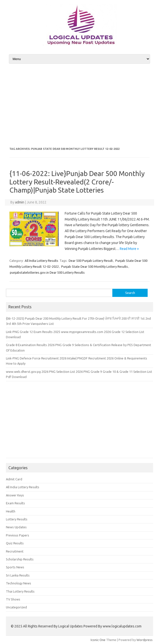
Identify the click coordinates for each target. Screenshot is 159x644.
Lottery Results (17, 519)
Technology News (19, 583)
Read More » (129, 249)
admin (20, 202)
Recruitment (15, 551)
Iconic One (98, 640)
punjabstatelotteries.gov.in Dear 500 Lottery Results (47, 272)
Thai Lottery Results (20, 591)
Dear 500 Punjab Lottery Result (91, 261)
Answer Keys (15, 495)
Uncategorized (16, 607)
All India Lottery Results (41, 261)
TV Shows (13, 599)
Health (11, 511)
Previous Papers (18, 535)
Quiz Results (15, 543)
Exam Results (15, 503)
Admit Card (14, 479)
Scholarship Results (20, 559)
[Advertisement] (79, 105)
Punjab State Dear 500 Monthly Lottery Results (95, 266)
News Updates (16, 527)
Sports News (15, 567)
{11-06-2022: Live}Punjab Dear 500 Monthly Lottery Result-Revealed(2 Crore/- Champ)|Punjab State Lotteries (77, 182)
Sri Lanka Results (18, 575)
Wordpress (145, 640)
